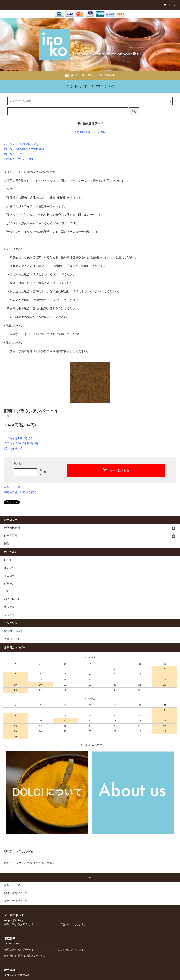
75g (36, 144)
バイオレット (12, 599)
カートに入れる (116, 470)
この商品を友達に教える (19, 438)
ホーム (8, 144)
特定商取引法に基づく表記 (20, 492)
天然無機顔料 (82, 132)
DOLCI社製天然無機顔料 (29, 149)
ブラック (9, 615)
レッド (8, 560)
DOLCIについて (103, 86)
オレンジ (9, 568)
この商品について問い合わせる (23, 443)
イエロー (9, 576)
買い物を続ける (13, 448)
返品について (12, 487)
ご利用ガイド (76, 86)
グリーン (9, 584)
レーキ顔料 (99, 132)
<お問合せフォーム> (45, 924)
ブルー (8, 591)
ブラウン (20, 154)
